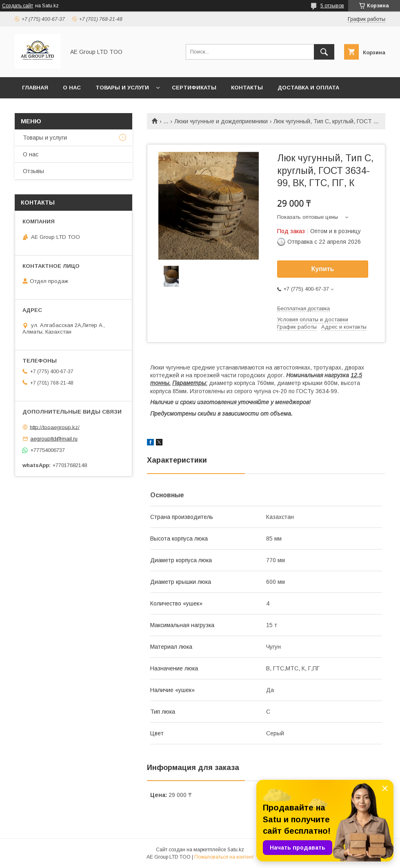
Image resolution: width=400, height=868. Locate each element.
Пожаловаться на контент (224, 857)
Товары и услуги (122, 88)
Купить (323, 269)
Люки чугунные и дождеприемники (221, 121)
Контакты (247, 88)
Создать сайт (18, 6)
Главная (35, 88)
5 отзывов (332, 6)
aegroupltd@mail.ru (54, 439)
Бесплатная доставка (303, 308)
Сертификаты (194, 88)
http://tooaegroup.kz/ (55, 427)
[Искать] (324, 52)
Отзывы (33, 171)
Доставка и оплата (308, 88)
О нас (72, 88)
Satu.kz (236, 850)
